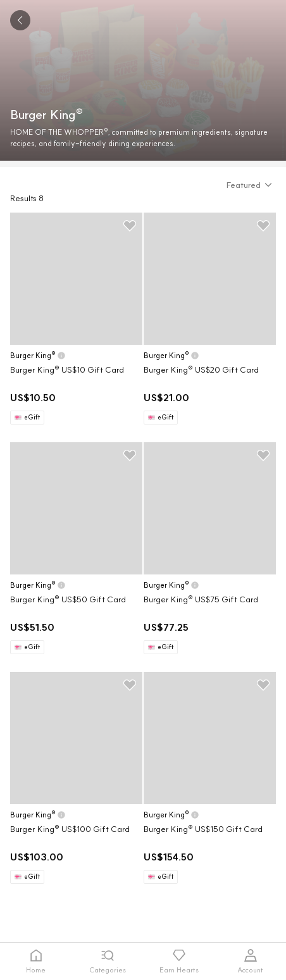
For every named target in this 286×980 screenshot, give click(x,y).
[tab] (36, 961)
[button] (251, 185)
